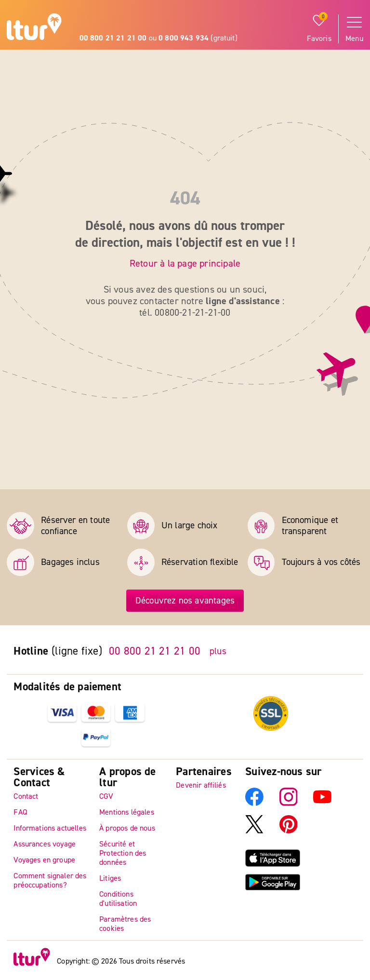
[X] (254, 831)
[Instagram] (289, 804)
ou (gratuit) (159, 38)
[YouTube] (322, 804)
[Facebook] (254, 804)
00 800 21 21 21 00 (155, 651)
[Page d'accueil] (34, 28)
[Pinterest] (289, 831)
